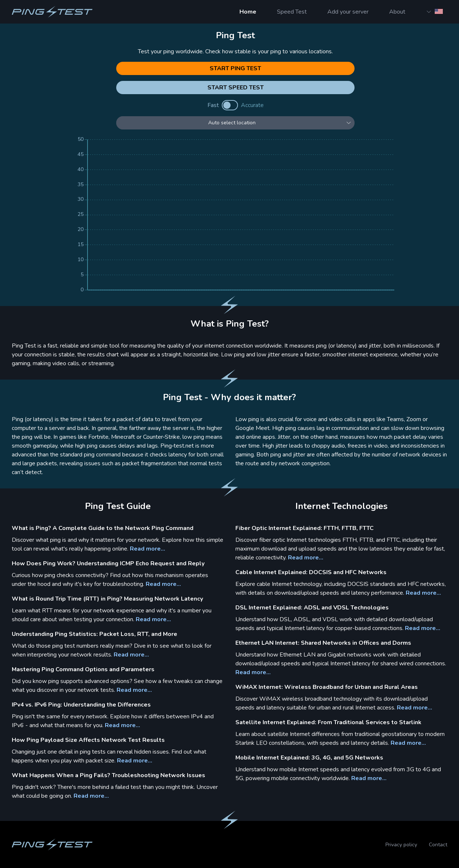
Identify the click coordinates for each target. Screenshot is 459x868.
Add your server (348, 12)
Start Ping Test (235, 68)
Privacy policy (401, 845)
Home (248, 12)
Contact (438, 845)
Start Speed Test (236, 88)
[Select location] (235, 123)
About (397, 12)
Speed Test (292, 12)
